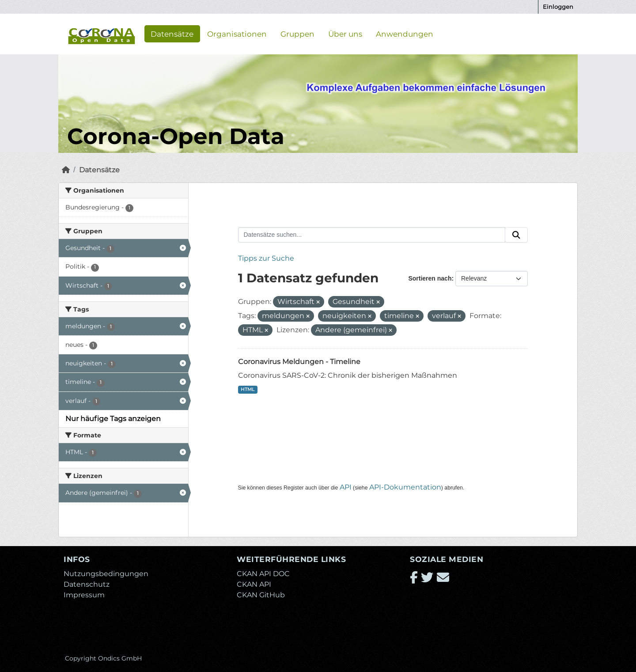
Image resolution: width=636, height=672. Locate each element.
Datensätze (172, 34)
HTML (248, 389)
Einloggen (558, 7)
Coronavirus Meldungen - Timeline (299, 362)
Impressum (84, 595)
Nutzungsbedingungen (106, 574)
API (346, 487)
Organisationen (237, 34)
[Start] (66, 170)
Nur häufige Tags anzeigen (113, 419)
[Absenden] (516, 235)
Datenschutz (87, 584)
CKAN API (254, 584)
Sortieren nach (430, 278)
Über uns (345, 34)
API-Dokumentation (405, 487)
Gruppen (297, 34)
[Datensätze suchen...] (372, 235)
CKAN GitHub (261, 595)
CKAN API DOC (263, 574)
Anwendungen (405, 34)
